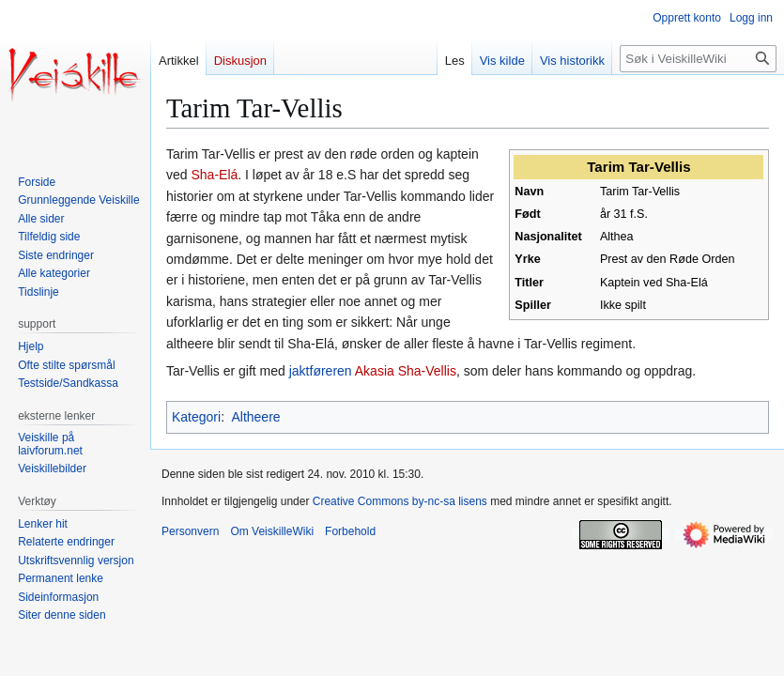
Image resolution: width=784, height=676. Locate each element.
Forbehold (350, 531)
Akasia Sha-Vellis (406, 371)
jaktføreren (321, 371)
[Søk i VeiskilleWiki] (698, 59)
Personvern (190, 531)
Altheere (255, 417)
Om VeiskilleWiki (272, 531)
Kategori (196, 417)
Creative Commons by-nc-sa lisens (400, 501)
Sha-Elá (214, 175)
